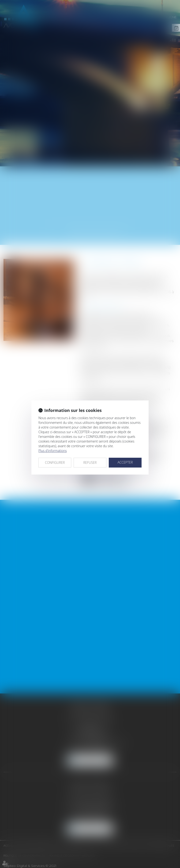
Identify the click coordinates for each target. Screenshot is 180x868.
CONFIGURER (55, 463)
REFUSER (90, 463)
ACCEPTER (125, 462)
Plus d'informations (53, 451)
